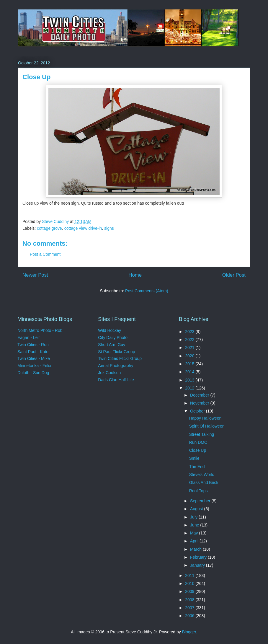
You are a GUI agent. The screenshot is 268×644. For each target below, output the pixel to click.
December (200, 395)
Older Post (234, 275)
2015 (190, 364)
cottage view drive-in (83, 228)
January (198, 565)
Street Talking (202, 434)
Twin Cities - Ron (33, 345)
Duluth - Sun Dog (33, 373)
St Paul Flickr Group (116, 352)
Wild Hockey (110, 330)
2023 (190, 332)
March (196, 549)
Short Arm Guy (112, 345)
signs (109, 228)
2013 (190, 380)
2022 (190, 340)
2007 (190, 608)
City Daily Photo (113, 338)
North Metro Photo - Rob (40, 330)
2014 (190, 372)
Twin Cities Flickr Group (120, 358)
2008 (190, 600)
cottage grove (49, 228)
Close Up (198, 450)
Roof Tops (198, 491)
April (195, 541)
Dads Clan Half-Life (116, 380)
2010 (190, 583)
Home (135, 275)
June (195, 525)
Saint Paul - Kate (33, 352)
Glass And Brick (204, 482)
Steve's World (202, 475)
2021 (190, 348)
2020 (190, 356)
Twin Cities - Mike (34, 358)
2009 (190, 591)
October (198, 411)
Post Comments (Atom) (147, 291)
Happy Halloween (205, 418)
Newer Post (35, 275)
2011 (190, 575)
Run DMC (198, 442)
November (200, 403)
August (197, 509)
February (199, 557)
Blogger (189, 632)
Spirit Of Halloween (207, 426)
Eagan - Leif (29, 338)
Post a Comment (45, 254)
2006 (190, 616)
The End (197, 467)
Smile (194, 458)
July (194, 517)
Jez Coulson (109, 373)
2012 (190, 388)
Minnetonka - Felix (34, 366)
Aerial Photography (116, 366)
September (201, 501)
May (195, 533)
